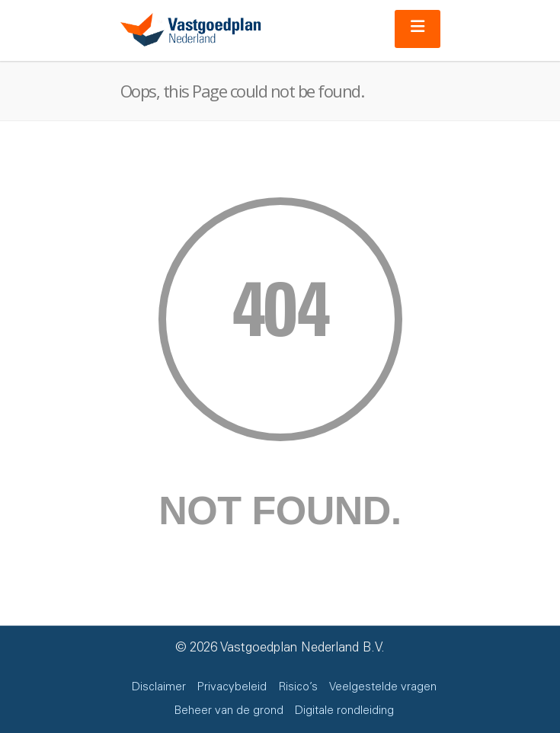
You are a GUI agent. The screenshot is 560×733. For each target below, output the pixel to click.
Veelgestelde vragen (383, 688)
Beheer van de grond (229, 711)
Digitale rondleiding (344, 711)
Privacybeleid (232, 688)
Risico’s (298, 688)
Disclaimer (159, 688)
